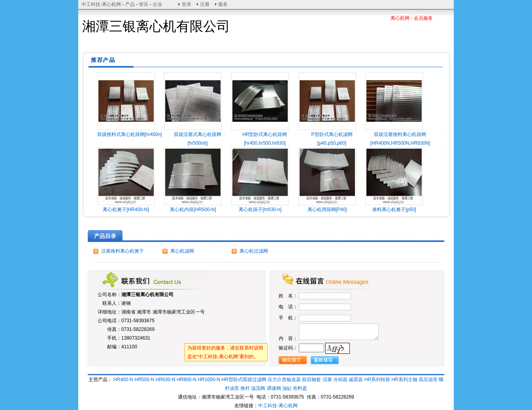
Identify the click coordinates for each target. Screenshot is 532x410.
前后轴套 (311, 380)
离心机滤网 (182, 251)
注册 (205, 4)
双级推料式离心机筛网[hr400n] (130, 134)
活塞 (327, 380)
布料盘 (300, 388)
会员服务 (423, 18)
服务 (223, 4)
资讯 (143, 4)
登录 (187, 4)
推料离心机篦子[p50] (394, 210)
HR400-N (123, 380)
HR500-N (144, 380)
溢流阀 (258, 388)
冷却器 (340, 380)
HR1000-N (209, 380)
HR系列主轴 (404, 380)
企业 (157, 4)
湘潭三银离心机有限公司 (147, 295)
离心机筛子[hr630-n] (260, 210)
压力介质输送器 (284, 380)
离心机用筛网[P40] (327, 210)
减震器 (356, 380)
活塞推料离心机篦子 (123, 251)
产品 (130, 4)
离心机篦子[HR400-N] (126, 210)
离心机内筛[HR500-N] (193, 210)
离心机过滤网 (254, 251)
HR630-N (166, 380)
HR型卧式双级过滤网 (244, 380)
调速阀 (274, 388)
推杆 (245, 388)
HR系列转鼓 (377, 380)
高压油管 (428, 380)
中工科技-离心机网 (101, 4)
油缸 (287, 388)
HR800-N (187, 380)
